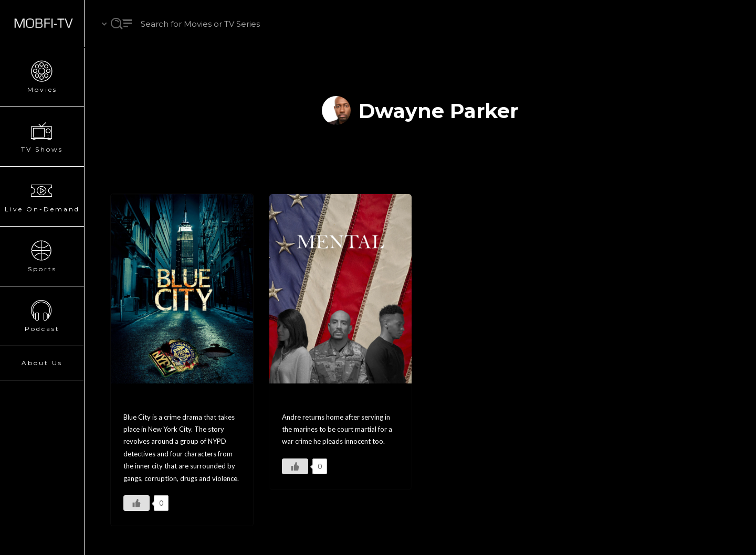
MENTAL (304, 401)
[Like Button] (136, 503)
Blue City (146, 401)
